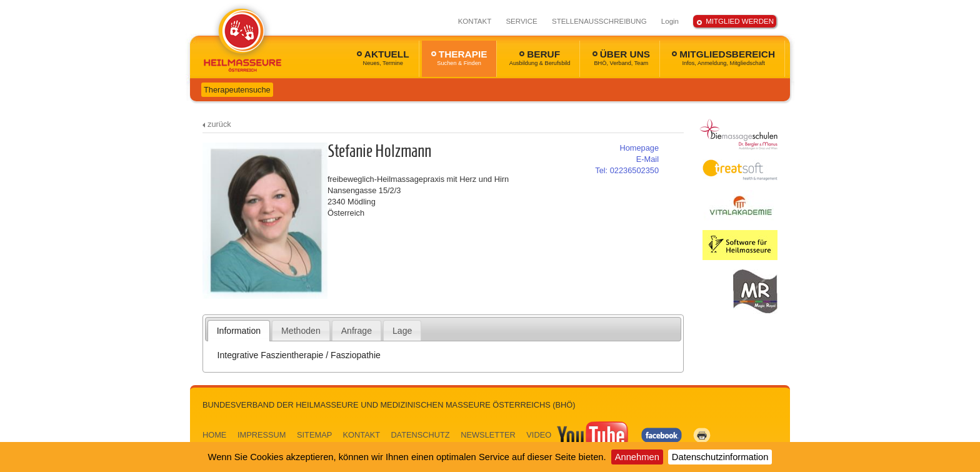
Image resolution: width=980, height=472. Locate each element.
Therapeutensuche (237, 90)
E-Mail (647, 159)
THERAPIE (459, 58)
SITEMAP (314, 435)
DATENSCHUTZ (420, 435)
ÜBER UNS (621, 58)
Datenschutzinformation (720, 457)
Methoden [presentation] (301, 331)
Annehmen (637, 457)
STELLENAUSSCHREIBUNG (599, 21)
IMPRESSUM (262, 435)
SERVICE (521, 21)
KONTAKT (475, 21)
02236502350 (627, 170)
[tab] (239, 331)
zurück (219, 124)
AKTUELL (383, 58)
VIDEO (578, 435)
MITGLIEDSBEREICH (723, 58)
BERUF (540, 58)
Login (670, 21)
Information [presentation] (239, 331)
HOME (214, 435)
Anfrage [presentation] (357, 331)
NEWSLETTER (488, 435)
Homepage (639, 148)
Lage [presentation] (402, 331)
